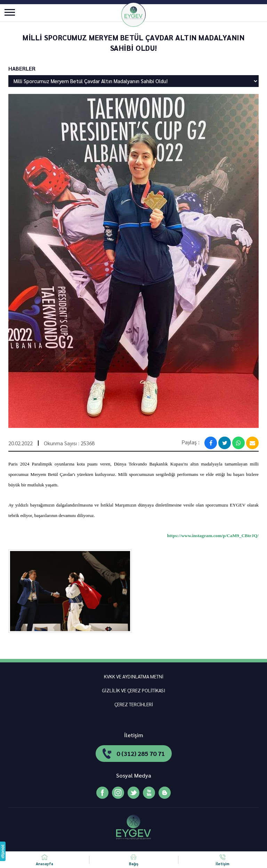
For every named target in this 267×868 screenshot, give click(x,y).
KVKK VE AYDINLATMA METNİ (134, 676)
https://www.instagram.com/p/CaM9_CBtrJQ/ (213, 536)
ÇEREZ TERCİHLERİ (134, 704)
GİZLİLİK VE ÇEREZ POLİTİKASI (133, 690)
